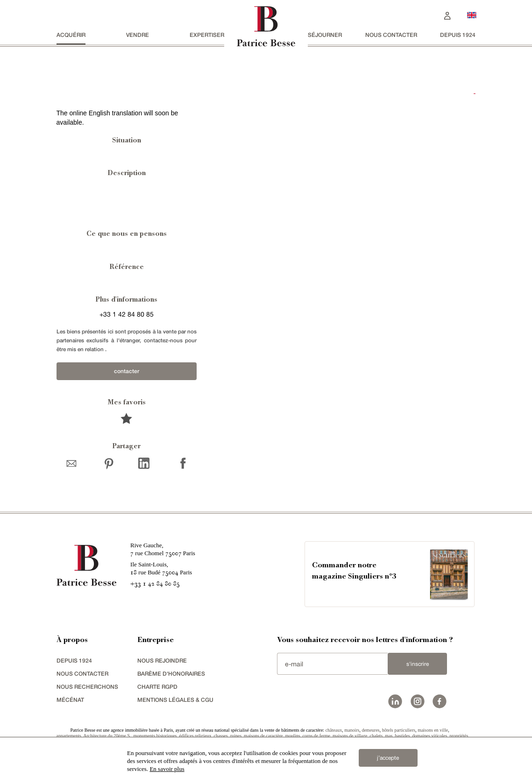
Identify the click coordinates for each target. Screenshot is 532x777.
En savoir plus (167, 769)
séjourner (325, 35)
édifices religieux (195, 736)
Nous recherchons (87, 687)
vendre (138, 35)
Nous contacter (391, 35)
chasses (221, 736)
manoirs (352, 730)
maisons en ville (433, 730)
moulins (292, 736)
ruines (236, 736)
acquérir (71, 35)
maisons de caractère (263, 736)
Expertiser (207, 35)
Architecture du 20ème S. (107, 736)
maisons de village (350, 736)
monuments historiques (155, 736)
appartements (69, 736)
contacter (127, 371)
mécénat (70, 700)
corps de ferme (316, 736)
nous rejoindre (162, 660)
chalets (376, 736)
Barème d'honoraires (171, 674)
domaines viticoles (430, 736)
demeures (370, 730)
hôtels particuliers (399, 730)
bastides (402, 736)
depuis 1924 (458, 35)
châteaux (334, 730)
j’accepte (388, 758)
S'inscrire (418, 664)
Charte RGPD (157, 687)
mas (389, 736)
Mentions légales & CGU (175, 700)
